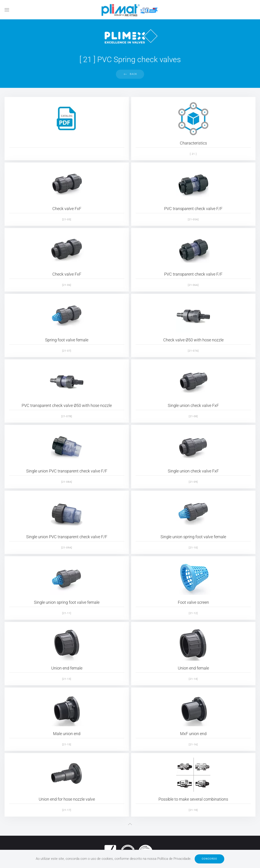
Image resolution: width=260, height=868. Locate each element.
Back (134, 74)
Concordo (209, 859)
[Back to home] (130, 10)
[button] (7, 10)
